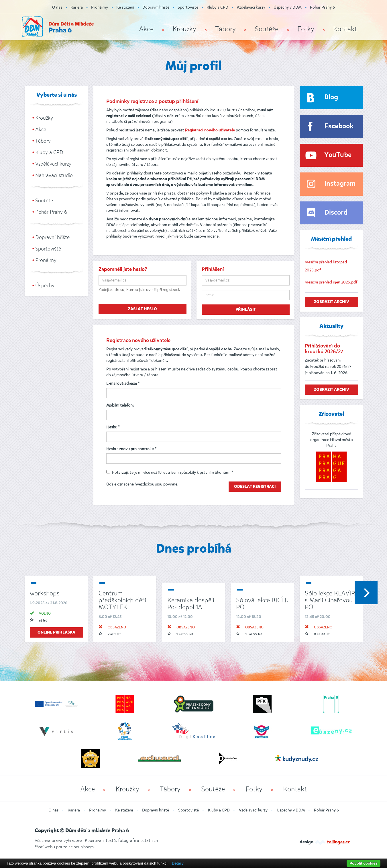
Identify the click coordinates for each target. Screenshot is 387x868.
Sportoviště (188, 7)
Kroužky (184, 29)
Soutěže (267, 29)
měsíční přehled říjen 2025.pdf (331, 282)
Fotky (306, 29)
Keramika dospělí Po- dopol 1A (191, 604)
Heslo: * (113, 427)
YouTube (338, 155)
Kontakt (345, 29)
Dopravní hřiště (156, 7)
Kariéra (77, 7)
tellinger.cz (338, 842)
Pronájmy (100, 7)
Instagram (340, 184)
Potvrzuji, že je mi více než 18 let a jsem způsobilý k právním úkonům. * (170, 472)
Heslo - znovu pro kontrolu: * (131, 449)
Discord (336, 213)
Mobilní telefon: (120, 405)
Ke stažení (125, 7)
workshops (45, 593)
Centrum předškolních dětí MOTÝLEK (122, 600)
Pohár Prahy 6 (322, 7)
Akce (146, 29)
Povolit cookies (364, 863)
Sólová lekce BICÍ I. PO (262, 604)
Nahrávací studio (54, 175)
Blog (331, 97)
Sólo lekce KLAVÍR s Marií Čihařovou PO (330, 600)
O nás (57, 7)
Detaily (178, 863)
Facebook (339, 126)
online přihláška (56, 632)
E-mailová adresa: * (123, 383)
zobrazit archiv (331, 302)
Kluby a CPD (217, 7)
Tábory (225, 29)
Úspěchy (45, 286)
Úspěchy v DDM (288, 7)
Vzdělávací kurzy (251, 7)
